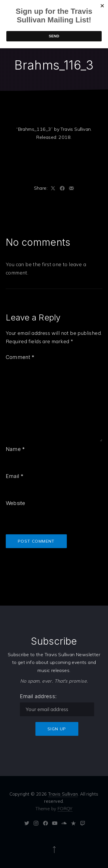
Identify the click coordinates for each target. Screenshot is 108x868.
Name (15, 449)
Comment (20, 357)
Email (15, 476)
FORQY (65, 809)
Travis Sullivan (63, 794)
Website (15, 503)
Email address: (38, 696)
